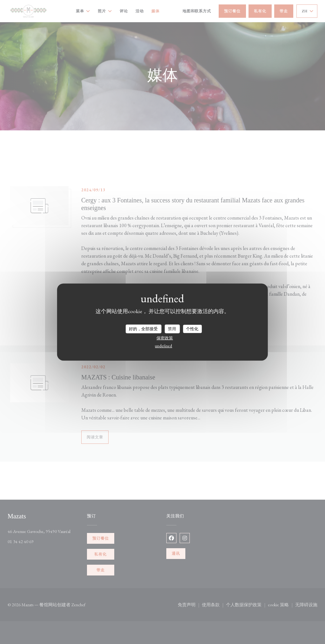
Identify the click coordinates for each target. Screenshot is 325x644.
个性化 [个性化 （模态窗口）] (192, 329)
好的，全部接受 (143, 329)
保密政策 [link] (165, 338)
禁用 (172, 329)
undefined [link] (163, 346)
